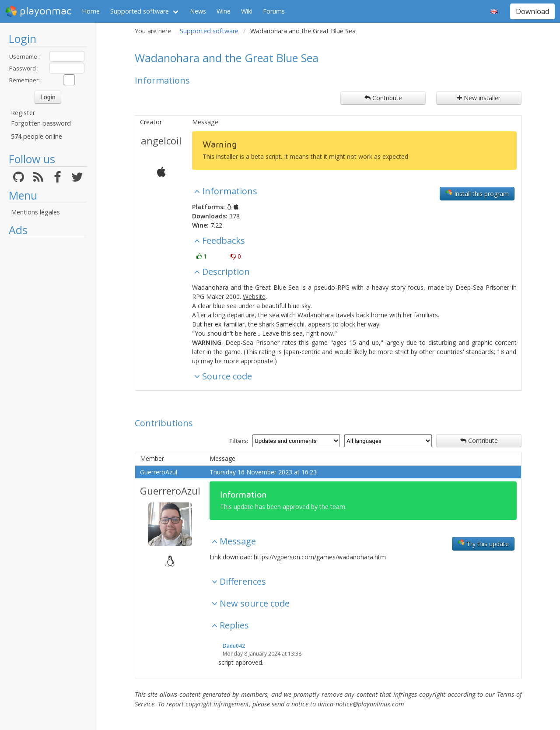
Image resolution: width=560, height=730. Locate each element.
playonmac (38, 11)
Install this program (477, 193)
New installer (479, 98)
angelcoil (161, 140)
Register (23, 113)
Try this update (483, 544)
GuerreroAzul (159, 472)
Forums (274, 11)
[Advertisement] (48, 373)
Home (91, 11)
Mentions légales (35, 212)
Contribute (383, 98)
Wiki (247, 11)
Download (532, 11)
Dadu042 (234, 646)
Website (254, 297)
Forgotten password (41, 123)
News (198, 11)
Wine (224, 11)
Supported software (140, 11)
